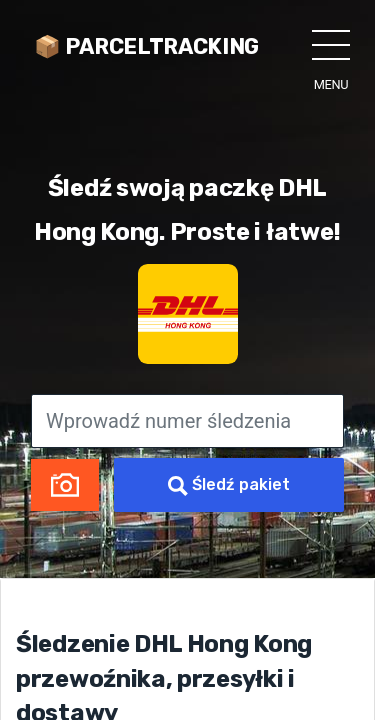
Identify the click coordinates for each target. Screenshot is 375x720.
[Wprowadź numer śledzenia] (187, 421)
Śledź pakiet (229, 485)
